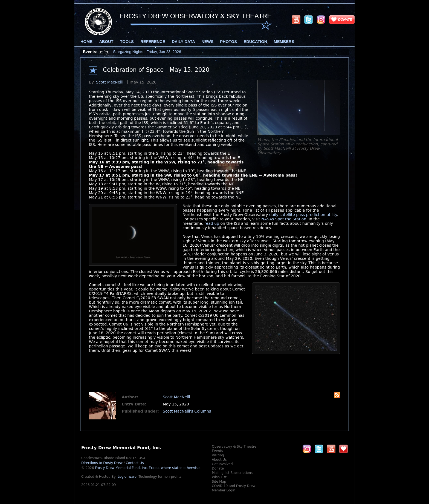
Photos (228, 42)
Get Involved (222, 464)
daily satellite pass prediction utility (303, 215)
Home (86, 42)
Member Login (224, 490)
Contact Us (135, 463)
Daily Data (183, 42)
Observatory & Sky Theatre (234, 447)
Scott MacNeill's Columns (187, 411)
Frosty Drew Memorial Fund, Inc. (147, 468)
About (106, 42)
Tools (127, 42)
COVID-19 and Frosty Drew (234, 486)
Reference (153, 42)
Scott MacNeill (110, 82)
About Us (219, 460)
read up (212, 223)
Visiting (218, 455)
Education (255, 42)
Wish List (219, 477)
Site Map (219, 482)
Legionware (127, 477)
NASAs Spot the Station (284, 219)
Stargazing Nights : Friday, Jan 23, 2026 (147, 52)
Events (217, 451)
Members (284, 42)
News (207, 42)
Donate (218, 468)
